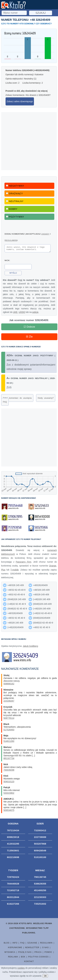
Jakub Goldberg (30, 647)
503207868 (40, 845)
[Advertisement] (29, 141)
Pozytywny (15, 217)
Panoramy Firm (24, 563)
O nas (45, 948)
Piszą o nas (25, 953)
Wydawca (10, 953)
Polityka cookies (38, 958)
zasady (45, 234)
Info (15, 944)
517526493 (9, 731)
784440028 (13, 885)
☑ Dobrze (29, 328)
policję (35, 313)
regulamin (11, 240)
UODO (22, 313)
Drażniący (14, 194)
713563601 (13, 852)
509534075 (9, 811)
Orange (53, 567)
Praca (38, 953)
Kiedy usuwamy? (46, 399)
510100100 (40, 858)
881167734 (9, 759)
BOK (23, 958)
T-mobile (14, 571)
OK (45, 976)
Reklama (13, 958)
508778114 (9, 719)
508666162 (9, 685)
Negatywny (15, 186)
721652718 (13, 891)
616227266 (13, 905)
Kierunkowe (15, 948)
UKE (15, 313)
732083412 (40, 831)
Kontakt (29, 962)
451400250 (40, 891)
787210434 (13, 831)
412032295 (13, 845)
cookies (21, 968)
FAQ (5, 403)
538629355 (40, 885)
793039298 (9, 771)
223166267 (9, 702)
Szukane (32, 944)
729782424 (13, 878)
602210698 (13, 858)
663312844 (13, 898)
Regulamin (46, 944)
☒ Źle (29, 338)
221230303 (40, 898)
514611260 (9, 742)
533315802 (9, 794)
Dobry (12, 209)
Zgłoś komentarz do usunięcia (17, 399)
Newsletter (32, 948)
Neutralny (15, 201)
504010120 (9, 782)
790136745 (40, 878)
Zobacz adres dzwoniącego (20, 101)
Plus (3, 571)
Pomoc (48, 953)
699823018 (13, 838)
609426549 (40, 852)
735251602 (40, 905)
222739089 (40, 838)
